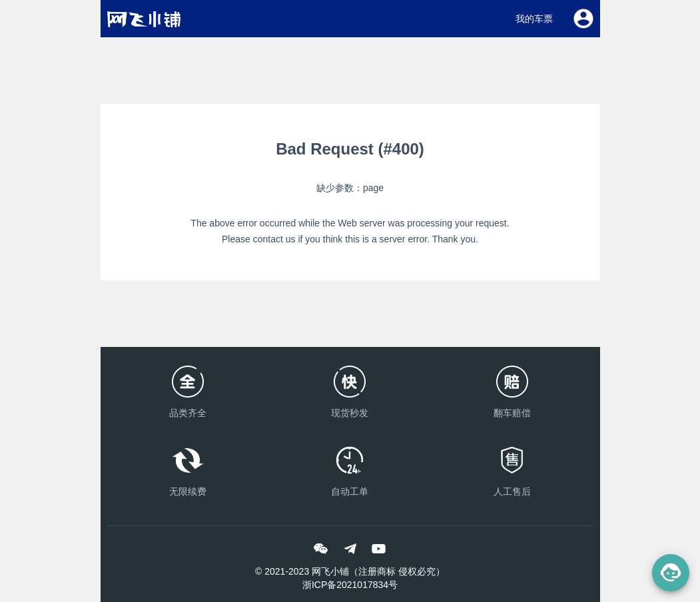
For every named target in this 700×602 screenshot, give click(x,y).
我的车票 (534, 19)
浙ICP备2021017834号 (350, 585)
